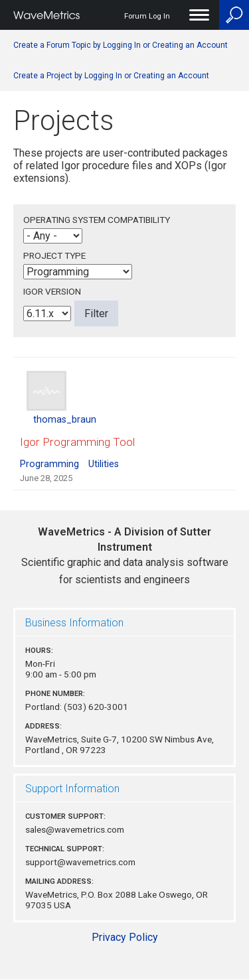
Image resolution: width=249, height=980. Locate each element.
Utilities (104, 464)
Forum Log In (147, 16)
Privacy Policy (125, 937)
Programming (49, 464)
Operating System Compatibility (97, 220)
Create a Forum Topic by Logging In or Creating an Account (121, 45)
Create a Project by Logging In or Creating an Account (111, 76)
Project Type (54, 255)
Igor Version (52, 291)
